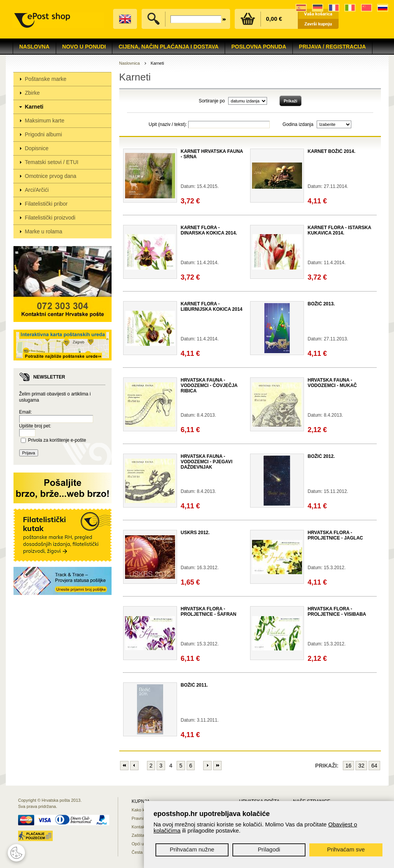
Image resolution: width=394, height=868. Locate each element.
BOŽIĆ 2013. (321, 304)
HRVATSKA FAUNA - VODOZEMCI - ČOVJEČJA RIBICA (209, 385)
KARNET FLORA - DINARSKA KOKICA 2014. (209, 230)
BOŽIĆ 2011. (194, 685)
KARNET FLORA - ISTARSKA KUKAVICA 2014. (340, 230)
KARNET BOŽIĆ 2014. (332, 151)
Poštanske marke (46, 79)
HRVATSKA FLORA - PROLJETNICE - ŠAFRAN (209, 612)
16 (349, 766)
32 (361, 766)
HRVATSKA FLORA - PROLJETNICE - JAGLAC (336, 535)
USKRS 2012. (195, 533)
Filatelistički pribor (46, 204)
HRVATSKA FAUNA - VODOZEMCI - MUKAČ (332, 383)
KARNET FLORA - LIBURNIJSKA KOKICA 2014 (212, 307)
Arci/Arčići (37, 190)
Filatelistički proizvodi (50, 218)
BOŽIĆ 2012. (321, 456)
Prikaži (290, 101)
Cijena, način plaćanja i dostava (169, 47)
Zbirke (33, 93)
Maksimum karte (45, 121)
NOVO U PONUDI (84, 47)
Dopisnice (37, 148)
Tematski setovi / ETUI (52, 162)
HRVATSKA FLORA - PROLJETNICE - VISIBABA (337, 612)
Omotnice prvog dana (51, 176)
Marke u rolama (44, 231)
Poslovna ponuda (259, 47)
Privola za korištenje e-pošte (57, 440)
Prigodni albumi (44, 134)
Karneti (34, 107)
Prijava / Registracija (332, 47)
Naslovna (34, 47)
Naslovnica (130, 63)
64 (374, 766)
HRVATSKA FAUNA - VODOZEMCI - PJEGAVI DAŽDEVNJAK (207, 462)
